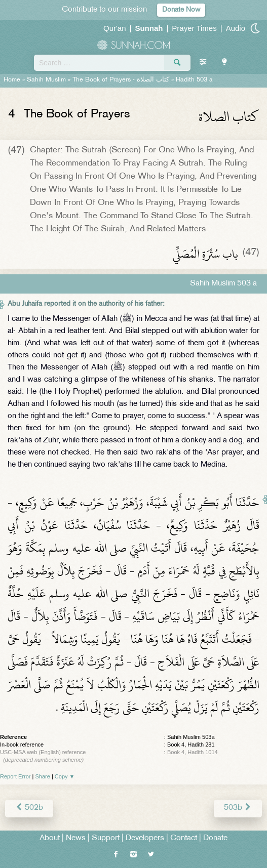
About (50, 838)
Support (106, 838)
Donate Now (181, 10)
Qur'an (115, 28)
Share (43, 776)
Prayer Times (194, 28)
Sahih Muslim (46, 80)
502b (29, 808)
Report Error (15, 776)
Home (12, 80)
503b (238, 808)
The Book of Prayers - (121, 80)
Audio (236, 28)
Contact (184, 838)
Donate (215, 838)
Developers (145, 838)
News (76, 838)
